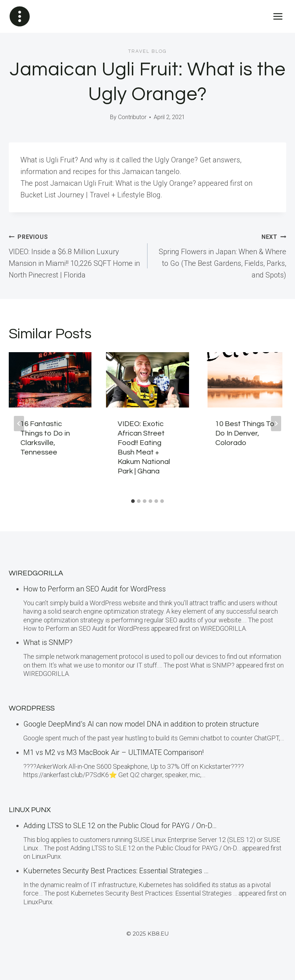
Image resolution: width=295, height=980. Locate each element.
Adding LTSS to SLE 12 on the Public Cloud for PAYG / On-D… (120, 826)
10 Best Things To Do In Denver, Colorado (245, 433)
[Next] (276, 424)
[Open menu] (278, 16)
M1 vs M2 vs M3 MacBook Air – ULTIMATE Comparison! (113, 752)
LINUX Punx (30, 810)
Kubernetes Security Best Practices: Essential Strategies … (116, 871)
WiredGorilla (36, 573)
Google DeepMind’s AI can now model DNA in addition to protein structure (141, 724)
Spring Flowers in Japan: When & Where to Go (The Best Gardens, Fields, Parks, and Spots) (221, 255)
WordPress (32, 708)
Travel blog (147, 51)
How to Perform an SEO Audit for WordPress (95, 589)
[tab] (133, 501)
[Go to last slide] (19, 424)
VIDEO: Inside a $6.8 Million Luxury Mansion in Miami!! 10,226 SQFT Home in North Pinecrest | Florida (74, 255)
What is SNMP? (48, 642)
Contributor (132, 117)
